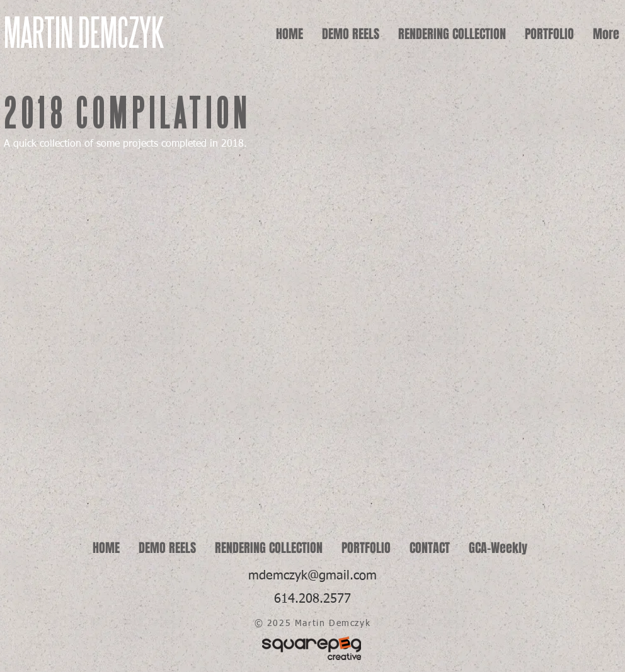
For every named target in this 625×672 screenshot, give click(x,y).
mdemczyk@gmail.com (312, 576)
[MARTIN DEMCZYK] (103, 34)
